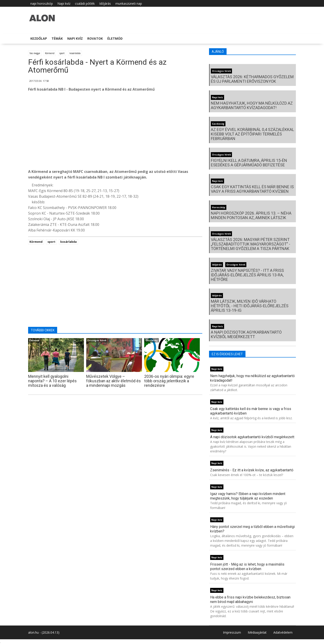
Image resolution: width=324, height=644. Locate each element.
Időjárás (105, 3)
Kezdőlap (39, 38)
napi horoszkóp (42, 3)
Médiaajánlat (257, 632)
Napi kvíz (64, 3)
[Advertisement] (115, 132)
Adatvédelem (283, 632)
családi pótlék (85, 3)
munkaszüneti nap (129, 3)
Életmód (115, 38)
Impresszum (232, 632)
